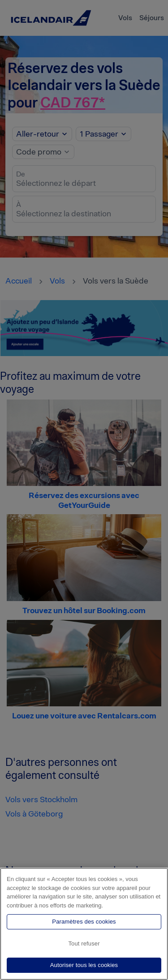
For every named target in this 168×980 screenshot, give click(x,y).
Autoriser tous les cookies (84, 965)
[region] (84, 924)
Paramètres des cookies (84, 922)
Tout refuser (84, 943)
